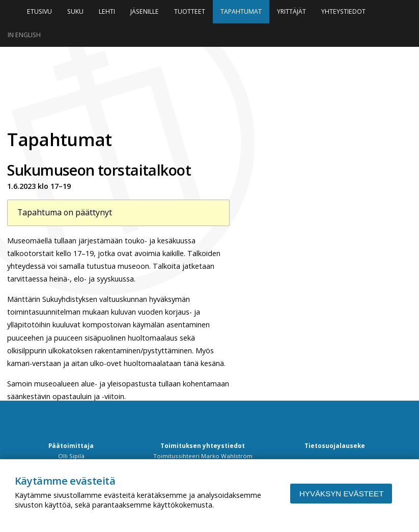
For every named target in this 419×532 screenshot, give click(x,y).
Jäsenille (145, 11)
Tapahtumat (241, 11)
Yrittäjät (291, 11)
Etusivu (39, 11)
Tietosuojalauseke (335, 446)
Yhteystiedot (343, 11)
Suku (75, 11)
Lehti (107, 11)
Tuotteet (190, 11)
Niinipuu (109, 87)
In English (24, 35)
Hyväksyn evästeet (341, 494)
